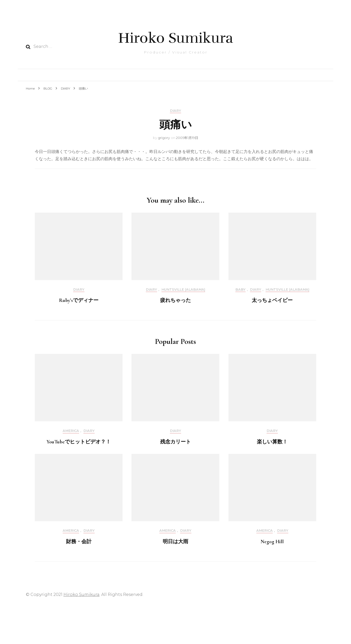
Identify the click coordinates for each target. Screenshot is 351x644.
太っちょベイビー (272, 300)
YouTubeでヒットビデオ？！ (79, 442)
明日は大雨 (175, 542)
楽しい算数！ (272, 442)
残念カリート (175, 442)
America (71, 431)
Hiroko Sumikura (176, 38)
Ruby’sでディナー (79, 300)
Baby (240, 290)
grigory (164, 138)
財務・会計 (79, 542)
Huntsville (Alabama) (183, 290)
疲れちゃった (175, 300)
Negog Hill (272, 542)
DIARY (175, 111)
